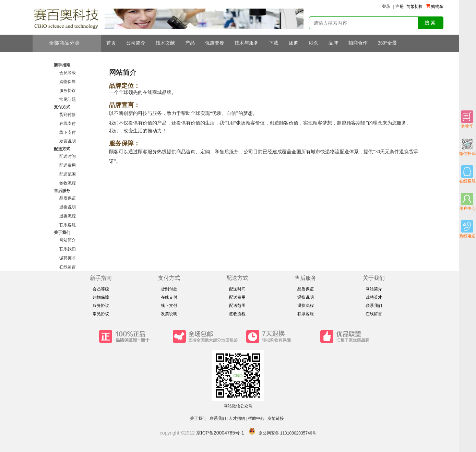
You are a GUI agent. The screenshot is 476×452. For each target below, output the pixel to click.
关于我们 (198, 418)
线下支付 (68, 132)
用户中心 (467, 202)
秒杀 (313, 43)
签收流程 (68, 183)
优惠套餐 (215, 43)
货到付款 (68, 115)
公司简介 (136, 43)
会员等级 (68, 73)
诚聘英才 (68, 258)
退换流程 (68, 216)
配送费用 (68, 165)
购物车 (467, 120)
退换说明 (68, 207)
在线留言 (68, 267)
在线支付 (68, 123)
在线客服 (467, 174)
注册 (400, 7)
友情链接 (276, 418)
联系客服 (68, 225)
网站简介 (68, 240)
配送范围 (68, 174)
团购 (294, 43)
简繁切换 (415, 7)
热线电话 (467, 229)
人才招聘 (237, 418)
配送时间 (68, 156)
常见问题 (68, 99)
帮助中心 (256, 418)
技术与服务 (247, 43)
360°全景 (387, 43)
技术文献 (165, 43)
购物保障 (68, 82)
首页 (111, 43)
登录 (386, 7)
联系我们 (68, 249)
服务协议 (68, 91)
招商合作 (358, 43)
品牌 (333, 43)
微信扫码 (467, 147)
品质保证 (68, 198)
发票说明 (68, 141)
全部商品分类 (68, 43)
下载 (274, 43)
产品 (190, 43)
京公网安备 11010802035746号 (288, 433)
